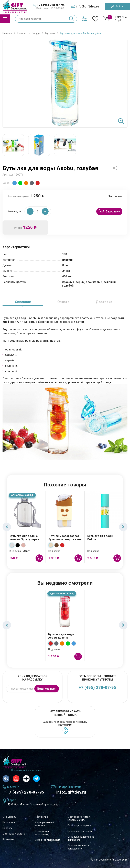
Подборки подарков (79, 826)
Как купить (9, 822)
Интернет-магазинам (48, 840)
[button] (45, 211)
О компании (9, 817)
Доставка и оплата (14, 834)
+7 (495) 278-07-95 (97, 687)
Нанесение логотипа (80, 831)
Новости (7, 828)
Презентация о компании (26, 770)
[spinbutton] (38, 211)
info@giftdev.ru (71, 792)
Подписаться (47, 689)
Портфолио (42, 817)
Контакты (8, 839)
